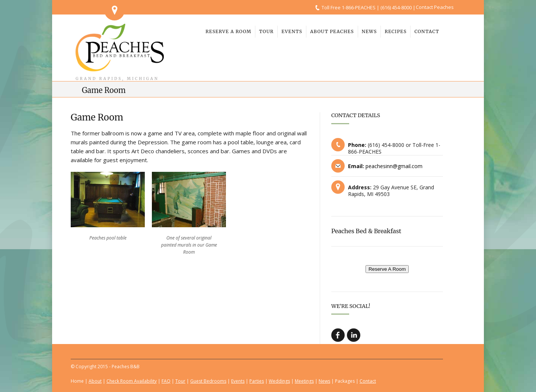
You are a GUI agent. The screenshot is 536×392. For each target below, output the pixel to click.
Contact (368, 381)
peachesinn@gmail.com (394, 166)
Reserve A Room (387, 269)
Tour (180, 381)
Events (238, 381)
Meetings (304, 381)
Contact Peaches (435, 7)
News (324, 381)
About (95, 381)
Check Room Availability (132, 381)
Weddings (279, 381)
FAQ (166, 381)
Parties (257, 381)
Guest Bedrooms (208, 381)
